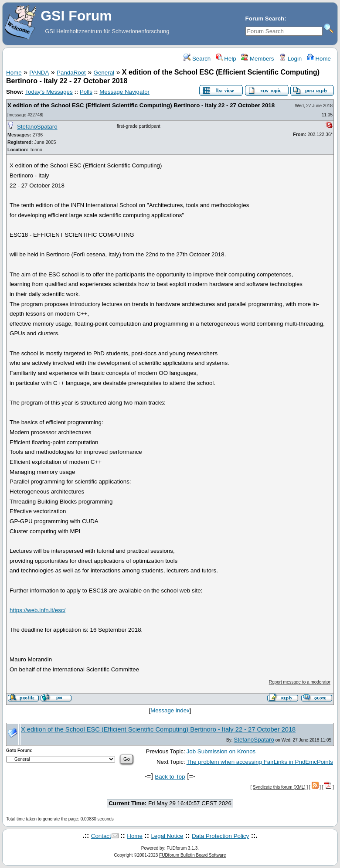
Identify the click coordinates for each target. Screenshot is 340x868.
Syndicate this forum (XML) (279, 787)
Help (226, 59)
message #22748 (25, 115)
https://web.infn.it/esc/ (37, 610)
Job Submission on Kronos (221, 751)
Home (319, 59)
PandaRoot (71, 73)
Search (197, 59)
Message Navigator (124, 92)
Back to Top (170, 777)
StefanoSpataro (37, 127)
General (104, 73)
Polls (86, 92)
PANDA (39, 73)
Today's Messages (49, 92)
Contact (101, 836)
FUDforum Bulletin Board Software (192, 855)
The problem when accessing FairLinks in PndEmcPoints (260, 762)
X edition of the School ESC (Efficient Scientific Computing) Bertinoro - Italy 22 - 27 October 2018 (141, 105)
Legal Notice (167, 836)
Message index (170, 710)
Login (290, 59)
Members (257, 59)
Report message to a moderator (300, 682)
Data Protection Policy (220, 836)
